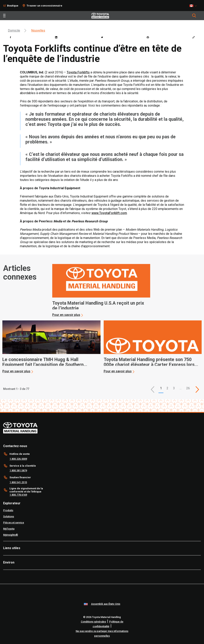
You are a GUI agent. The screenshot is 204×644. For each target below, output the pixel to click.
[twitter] (102, 37)
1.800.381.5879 (18, 470)
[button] (153, 389)
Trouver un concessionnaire (44, 6)
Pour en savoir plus (66, 315)
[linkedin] (56, 37)
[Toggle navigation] (4, 16)
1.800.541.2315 (18, 482)
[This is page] (197, 389)
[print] (148, 37)
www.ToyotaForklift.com (109, 213)
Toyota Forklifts (78, 72)
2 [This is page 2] (167, 388)
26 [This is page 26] (188, 388)
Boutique (13, 6)
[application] (101, 290)
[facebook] (10, 37)
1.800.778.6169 (18, 495)
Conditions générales (93, 622)
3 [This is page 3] (174, 388)
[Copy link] (194, 37)
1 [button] (161, 388)
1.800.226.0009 (18, 459)
